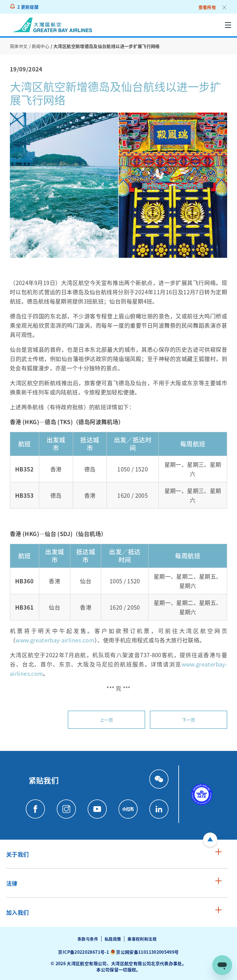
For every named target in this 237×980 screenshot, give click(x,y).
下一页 (189, 720)
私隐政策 (113, 939)
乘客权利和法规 (142, 939)
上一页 (107, 720)
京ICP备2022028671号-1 (83, 952)
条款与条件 (88, 939)
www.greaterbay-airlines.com (55, 640)
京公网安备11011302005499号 (147, 952)
